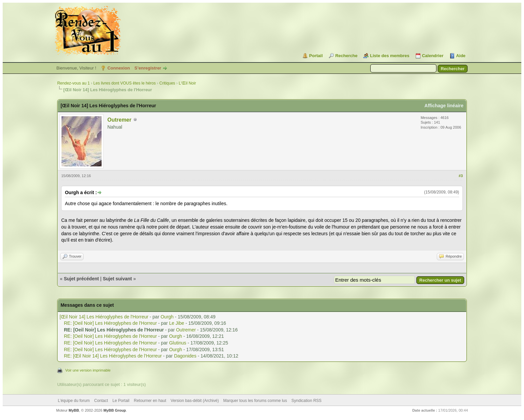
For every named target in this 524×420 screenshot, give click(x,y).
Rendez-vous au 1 (73, 83)
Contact (101, 401)
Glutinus (178, 343)
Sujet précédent (81, 279)
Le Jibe (177, 323)
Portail (316, 56)
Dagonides (185, 356)
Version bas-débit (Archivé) (195, 401)
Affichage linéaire (444, 106)
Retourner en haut (150, 401)
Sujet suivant (117, 279)
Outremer (119, 120)
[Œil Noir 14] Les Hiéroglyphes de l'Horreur (104, 317)
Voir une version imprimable (88, 370)
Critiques (167, 83)
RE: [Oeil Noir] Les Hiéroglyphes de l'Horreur (110, 323)
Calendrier (433, 56)
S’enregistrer (148, 68)
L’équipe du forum (74, 401)
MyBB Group (114, 410)
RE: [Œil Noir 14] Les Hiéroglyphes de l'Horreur (113, 356)
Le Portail (121, 401)
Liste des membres (390, 56)
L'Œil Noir (187, 83)
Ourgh (167, 317)
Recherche (346, 56)
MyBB (74, 410)
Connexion (118, 68)
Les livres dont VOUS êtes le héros (124, 83)
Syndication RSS (306, 401)
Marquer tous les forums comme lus (255, 401)
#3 (461, 176)
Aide (461, 56)
